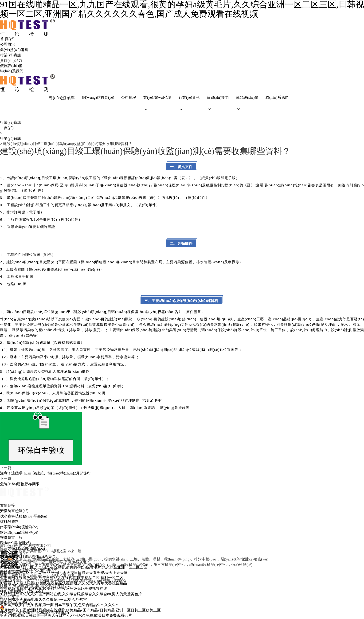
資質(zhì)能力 (11, 61)
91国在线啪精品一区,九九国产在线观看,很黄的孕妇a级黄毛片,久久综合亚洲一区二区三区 (74, 568)
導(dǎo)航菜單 (61, 98)
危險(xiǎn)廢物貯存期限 (20, 485)
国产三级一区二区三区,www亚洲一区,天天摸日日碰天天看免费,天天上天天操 (64, 573)
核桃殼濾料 (9, 522)
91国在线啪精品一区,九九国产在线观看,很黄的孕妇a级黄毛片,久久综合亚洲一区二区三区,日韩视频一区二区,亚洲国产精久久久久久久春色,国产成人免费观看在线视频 (182, 9)
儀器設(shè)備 (11, 66)
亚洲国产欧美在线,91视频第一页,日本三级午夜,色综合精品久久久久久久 (60, 605)
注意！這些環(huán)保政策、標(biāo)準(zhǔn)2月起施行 (45, 474)
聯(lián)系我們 (12, 71)
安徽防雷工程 (11, 539)
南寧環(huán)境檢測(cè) (19, 528)
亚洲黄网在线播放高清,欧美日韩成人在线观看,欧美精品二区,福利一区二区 (62, 579)
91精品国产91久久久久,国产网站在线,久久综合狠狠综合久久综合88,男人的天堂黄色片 (71, 595)
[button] (157, 110)
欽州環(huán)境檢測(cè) (19, 533)
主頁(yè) (7, 128)
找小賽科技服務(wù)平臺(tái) (24, 517)
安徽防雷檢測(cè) (14, 511)
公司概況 (8, 44)
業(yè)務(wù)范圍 (14, 50)
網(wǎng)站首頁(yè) (98, 98)
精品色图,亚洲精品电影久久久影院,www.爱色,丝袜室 (43, 600)
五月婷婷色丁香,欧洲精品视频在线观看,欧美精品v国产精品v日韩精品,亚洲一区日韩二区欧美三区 (80, 611)
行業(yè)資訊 (11, 55)
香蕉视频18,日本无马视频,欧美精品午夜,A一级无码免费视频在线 (54, 589)
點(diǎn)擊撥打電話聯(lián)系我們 (28, 557)
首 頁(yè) (7, 39)
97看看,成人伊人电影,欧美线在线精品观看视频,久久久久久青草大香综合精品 (63, 584)
